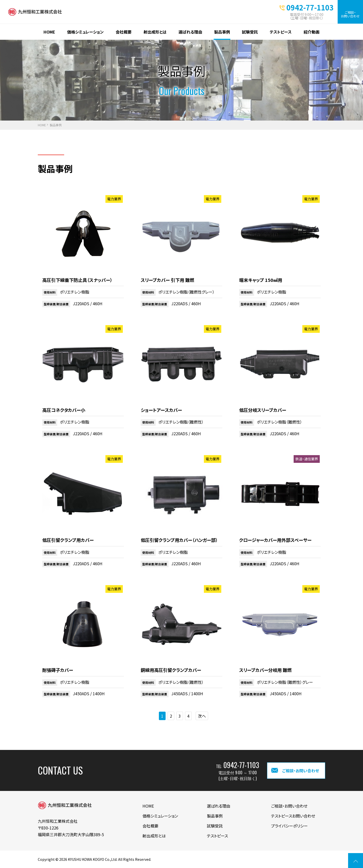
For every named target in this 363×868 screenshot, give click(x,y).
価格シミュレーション (85, 32)
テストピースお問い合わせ (293, 816)
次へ (202, 716)
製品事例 (222, 32)
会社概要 (124, 32)
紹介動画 (312, 32)
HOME (49, 32)
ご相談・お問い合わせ (350, 14)
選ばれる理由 (190, 32)
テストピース (281, 32)
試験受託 (250, 32)
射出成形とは (155, 32)
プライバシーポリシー (289, 826)
